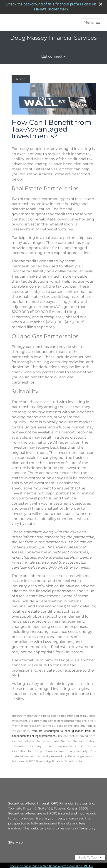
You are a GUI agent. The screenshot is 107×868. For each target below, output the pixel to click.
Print (21, 79)
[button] (92, 22)
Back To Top (90, 857)
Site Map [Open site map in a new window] (15, 842)
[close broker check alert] (101, 4)
